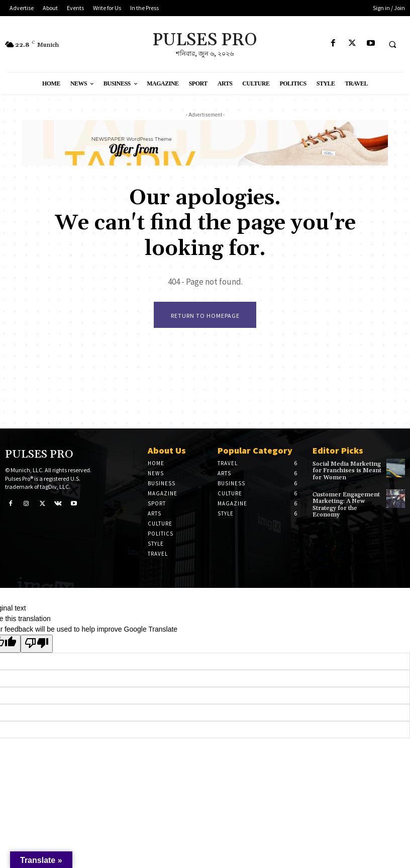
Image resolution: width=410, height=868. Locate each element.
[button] (392, 44)
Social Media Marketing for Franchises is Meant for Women (347, 470)
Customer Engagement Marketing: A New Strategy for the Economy (346, 505)
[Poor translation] (37, 644)
